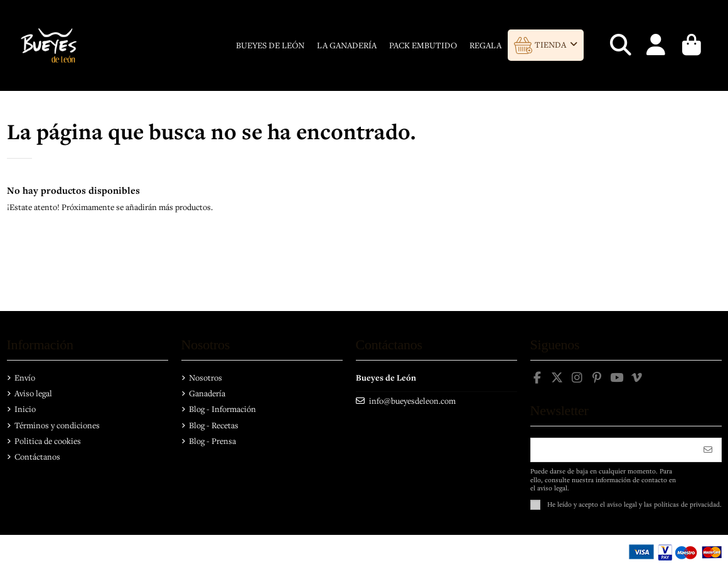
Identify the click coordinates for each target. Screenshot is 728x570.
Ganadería (207, 393)
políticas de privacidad (687, 504)
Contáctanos (37, 457)
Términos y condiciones (57, 425)
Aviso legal (33, 393)
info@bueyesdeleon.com (412, 401)
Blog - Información (222, 409)
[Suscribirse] (708, 450)
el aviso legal (618, 504)
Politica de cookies (48, 441)
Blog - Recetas (214, 425)
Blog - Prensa (212, 441)
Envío (25, 377)
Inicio (25, 409)
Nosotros (206, 377)
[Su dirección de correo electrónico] (613, 450)
